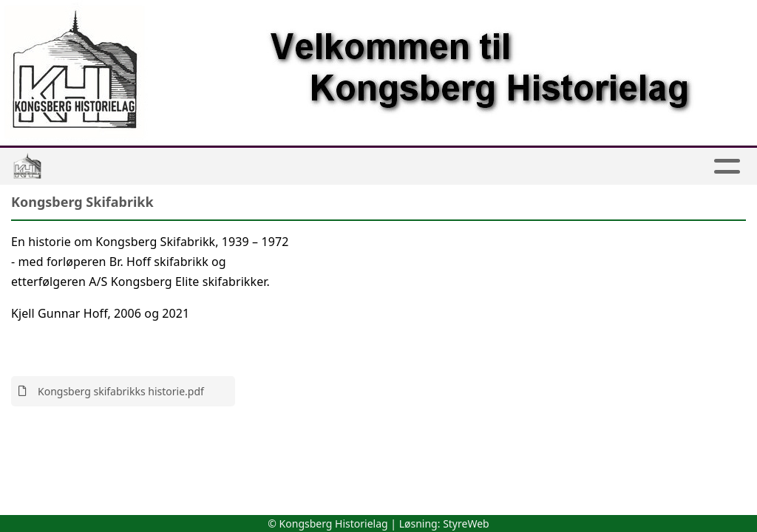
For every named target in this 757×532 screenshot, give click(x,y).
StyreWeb (466, 524)
